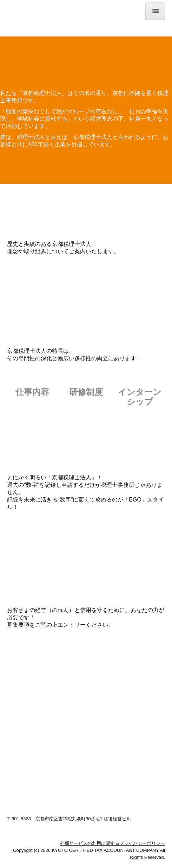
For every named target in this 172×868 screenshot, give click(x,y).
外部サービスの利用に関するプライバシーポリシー (113, 843)
